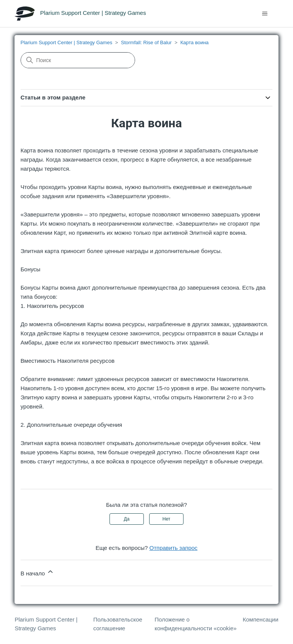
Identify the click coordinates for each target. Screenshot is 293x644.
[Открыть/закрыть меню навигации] (265, 14)
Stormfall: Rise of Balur (146, 42)
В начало (37, 572)
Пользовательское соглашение (118, 624)
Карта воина (195, 42)
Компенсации (260, 619)
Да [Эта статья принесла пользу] (127, 519)
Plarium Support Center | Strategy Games (66, 42)
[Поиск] (78, 60)
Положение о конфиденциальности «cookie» (196, 624)
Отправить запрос (174, 548)
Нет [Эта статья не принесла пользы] (166, 519)
